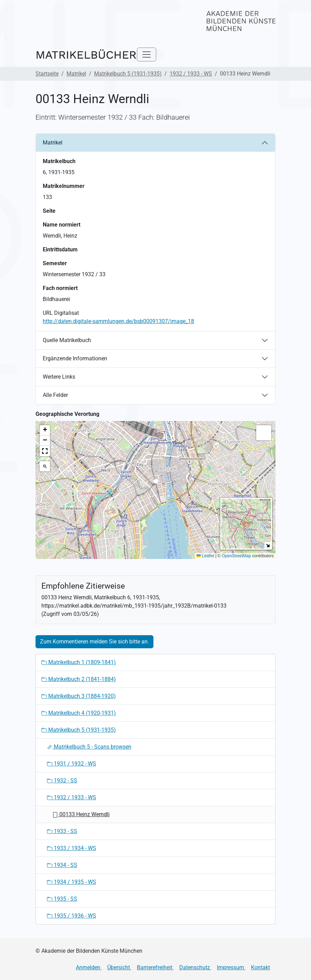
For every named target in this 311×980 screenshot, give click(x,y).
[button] (156, 483)
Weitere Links (59, 377)
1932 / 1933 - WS (191, 74)
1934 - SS (62, 865)
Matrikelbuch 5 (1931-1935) (128, 74)
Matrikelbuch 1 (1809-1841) (79, 662)
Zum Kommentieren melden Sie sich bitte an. (94, 642)
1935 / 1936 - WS (72, 916)
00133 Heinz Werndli (81, 814)
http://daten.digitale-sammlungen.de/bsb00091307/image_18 (118, 321)
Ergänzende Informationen (75, 358)
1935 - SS (62, 899)
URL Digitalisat (61, 313)
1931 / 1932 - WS (72, 764)
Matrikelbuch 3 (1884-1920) (79, 696)
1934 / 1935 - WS (72, 882)
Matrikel (76, 74)
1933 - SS (62, 831)
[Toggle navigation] (147, 54)
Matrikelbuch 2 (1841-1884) (79, 679)
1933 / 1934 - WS (72, 848)
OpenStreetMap (236, 556)
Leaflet (205, 556)
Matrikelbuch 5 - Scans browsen (89, 747)
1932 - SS (62, 781)
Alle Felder (55, 395)
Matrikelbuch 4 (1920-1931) (79, 713)
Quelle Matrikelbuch (67, 340)
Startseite (47, 74)
